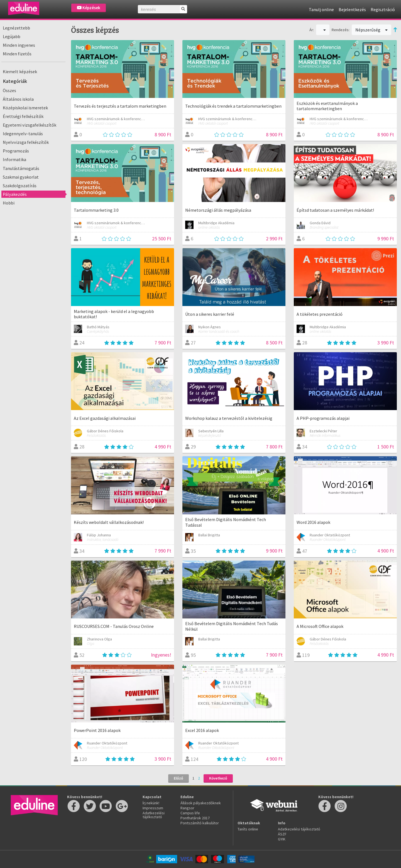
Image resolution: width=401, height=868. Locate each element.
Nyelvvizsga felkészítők (26, 142)
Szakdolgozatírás (20, 186)
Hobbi (9, 203)
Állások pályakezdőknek (201, 803)
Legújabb (12, 36)
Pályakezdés (15, 194)
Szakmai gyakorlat (21, 177)
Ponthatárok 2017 (195, 818)
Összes (9, 90)
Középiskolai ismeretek (25, 108)
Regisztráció (383, 9)
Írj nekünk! (151, 803)
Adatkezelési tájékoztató (154, 815)
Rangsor (187, 808)
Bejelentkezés (352, 9)
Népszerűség (371, 30)
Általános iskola (18, 99)
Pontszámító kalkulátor (200, 823)
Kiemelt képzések (20, 71)
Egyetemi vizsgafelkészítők (30, 125)
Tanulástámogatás (21, 168)
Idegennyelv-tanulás (23, 134)
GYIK (282, 839)
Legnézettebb (16, 28)
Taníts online (248, 829)
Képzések (89, 8)
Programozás (16, 151)
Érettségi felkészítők (23, 116)
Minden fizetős (17, 54)
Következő (218, 778)
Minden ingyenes (19, 45)
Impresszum (153, 808)
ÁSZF (282, 834)
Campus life (190, 813)
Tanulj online (321, 9)
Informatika (14, 159)
